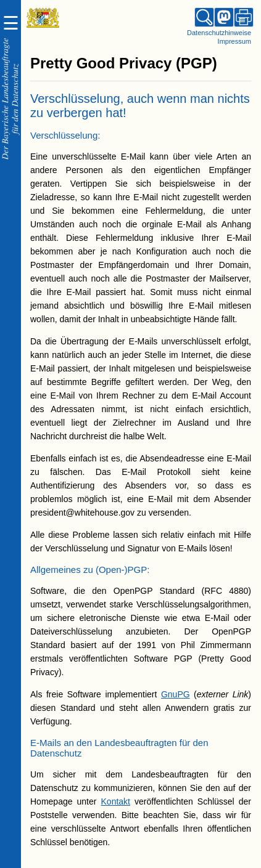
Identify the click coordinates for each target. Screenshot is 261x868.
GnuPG (176, 694)
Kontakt (116, 801)
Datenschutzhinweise (219, 33)
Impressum (234, 41)
